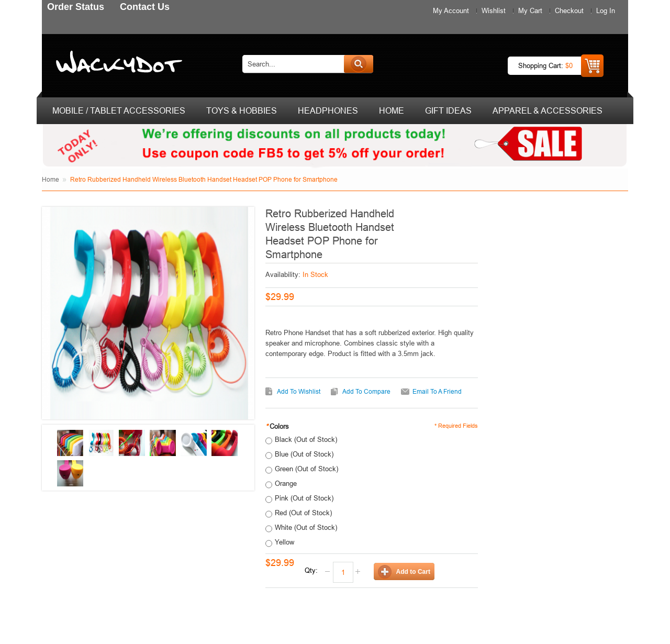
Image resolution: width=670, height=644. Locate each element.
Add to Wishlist (299, 391)
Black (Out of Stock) (306, 439)
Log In (606, 10)
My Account (451, 10)
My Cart (530, 10)
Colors (277, 426)
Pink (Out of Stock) (304, 498)
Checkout (569, 10)
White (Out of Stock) (306, 527)
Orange (286, 483)
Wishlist (494, 10)
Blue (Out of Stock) (304, 454)
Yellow (284, 542)
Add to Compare (366, 391)
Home (51, 179)
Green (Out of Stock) (306, 469)
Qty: (311, 570)
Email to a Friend (437, 391)
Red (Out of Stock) (303, 513)
